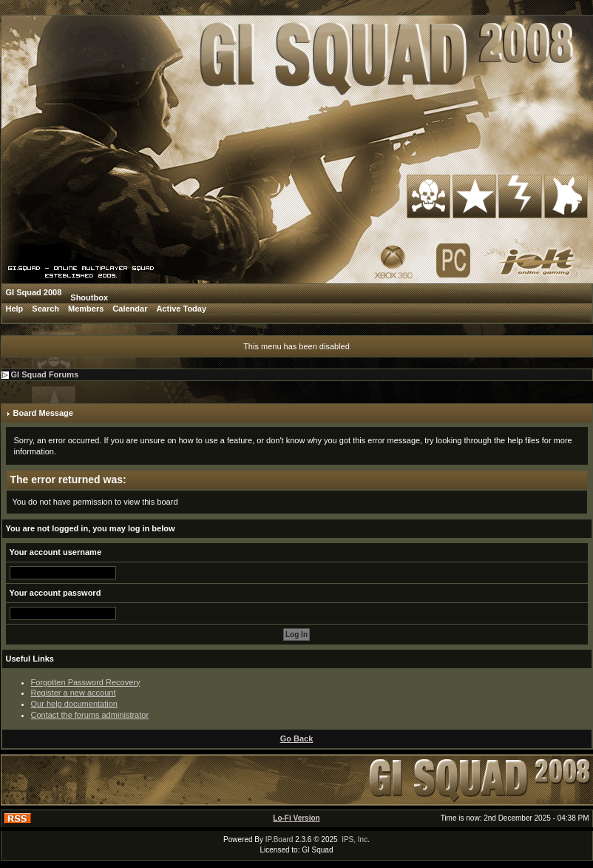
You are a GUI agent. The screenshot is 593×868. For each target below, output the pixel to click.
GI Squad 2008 (34, 292)
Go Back (297, 739)
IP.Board (279, 840)
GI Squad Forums (45, 374)
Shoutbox (89, 297)
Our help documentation (74, 704)
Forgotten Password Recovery (86, 682)
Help (15, 309)
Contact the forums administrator (90, 715)
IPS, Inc (355, 840)
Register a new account (74, 693)
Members (86, 309)
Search (45, 309)
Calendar (130, 309)
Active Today (181, 309)
